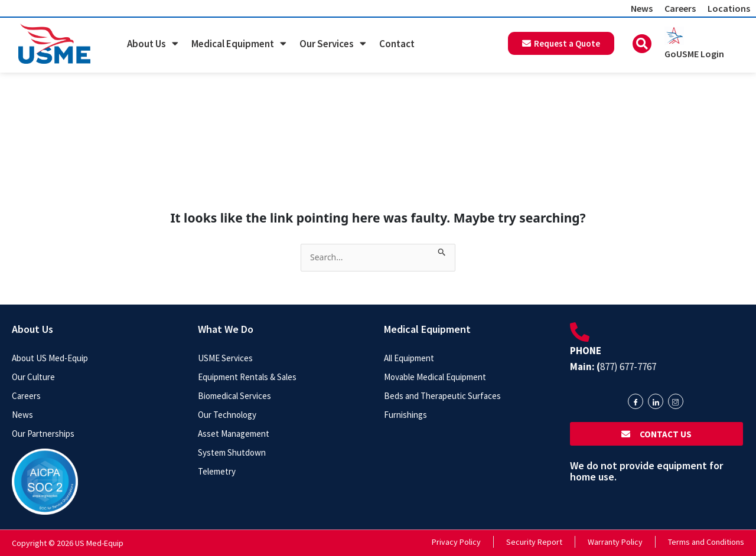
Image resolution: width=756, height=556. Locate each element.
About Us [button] (153, 43)
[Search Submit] (442, 250)
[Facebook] (636, 401)
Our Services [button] (333, 43)
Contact (397, 44)
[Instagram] (676, 401)
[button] (642, 44)
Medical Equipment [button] (239, 43)
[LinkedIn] (656, 401)
